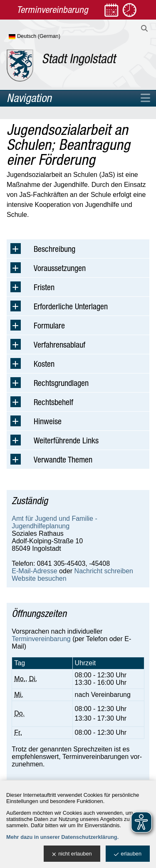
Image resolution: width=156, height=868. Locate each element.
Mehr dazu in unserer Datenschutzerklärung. (62, 837)
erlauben (128, 854)
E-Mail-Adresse (34, 571)
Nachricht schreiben (104, 571)
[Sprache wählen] (48, 37)
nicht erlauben (72, 854)
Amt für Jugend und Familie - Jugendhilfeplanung (54, 522)
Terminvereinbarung (41, 639)
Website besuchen (39, 578)
